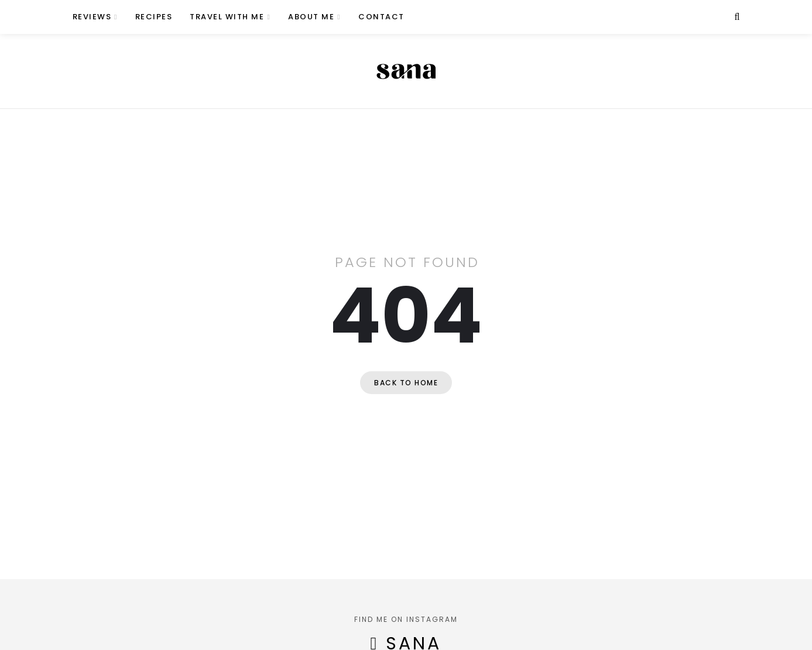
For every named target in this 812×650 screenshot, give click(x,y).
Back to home (406, 383)
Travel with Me (227, 17)
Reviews (92, 17)
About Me (311, 17)
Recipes (154, 17)
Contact (381, 17)
